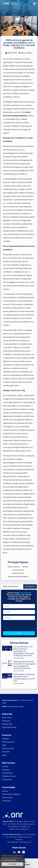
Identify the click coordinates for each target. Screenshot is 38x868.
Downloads (6, 801)
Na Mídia (25, 567)
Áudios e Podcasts (14, 567)
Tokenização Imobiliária (11, 794)
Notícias (5, 791)
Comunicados (7, 797)
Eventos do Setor (18, 570)
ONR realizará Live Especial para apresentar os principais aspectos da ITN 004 (24, 678)
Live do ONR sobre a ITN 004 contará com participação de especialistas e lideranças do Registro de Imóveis (24, 651)
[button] (34, 4)
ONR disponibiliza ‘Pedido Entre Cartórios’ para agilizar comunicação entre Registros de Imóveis (25, 665)
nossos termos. (11, 860)
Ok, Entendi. (12, 864)
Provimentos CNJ (18, 573)
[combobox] (12, 587)
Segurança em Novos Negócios (18, 577)
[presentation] (18, 626)
